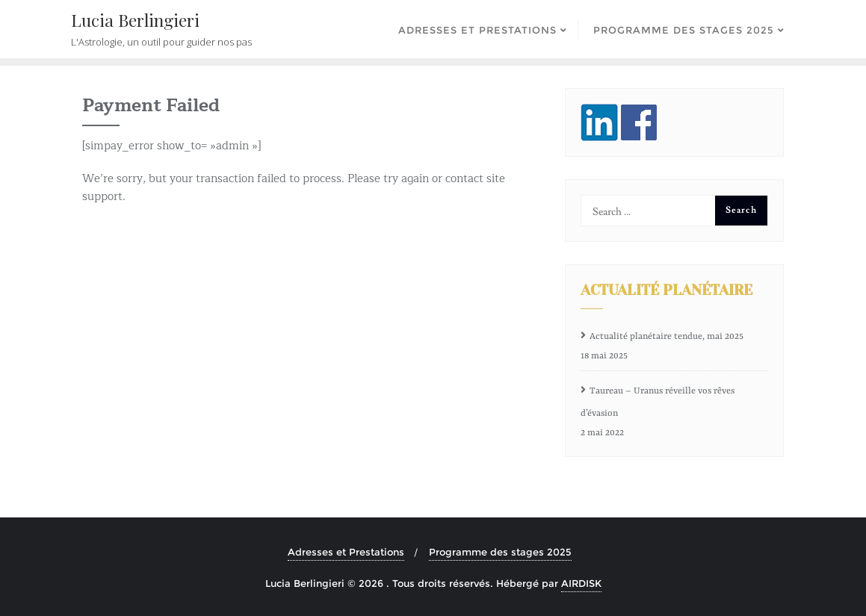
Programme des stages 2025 (500, 552)
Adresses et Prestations (346, 552)
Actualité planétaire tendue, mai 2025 (666, 337)
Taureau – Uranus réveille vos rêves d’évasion (658, 403)
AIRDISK (581, 583)
